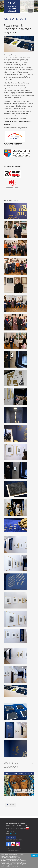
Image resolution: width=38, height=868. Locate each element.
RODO (23, 824)
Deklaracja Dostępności (14, 826)
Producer (17, 851)
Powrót (11, 805)
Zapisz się (11, 837)
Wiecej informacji (16, 867)
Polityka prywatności (13, 824)
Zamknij (34, 855)
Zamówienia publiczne (18, 828)
